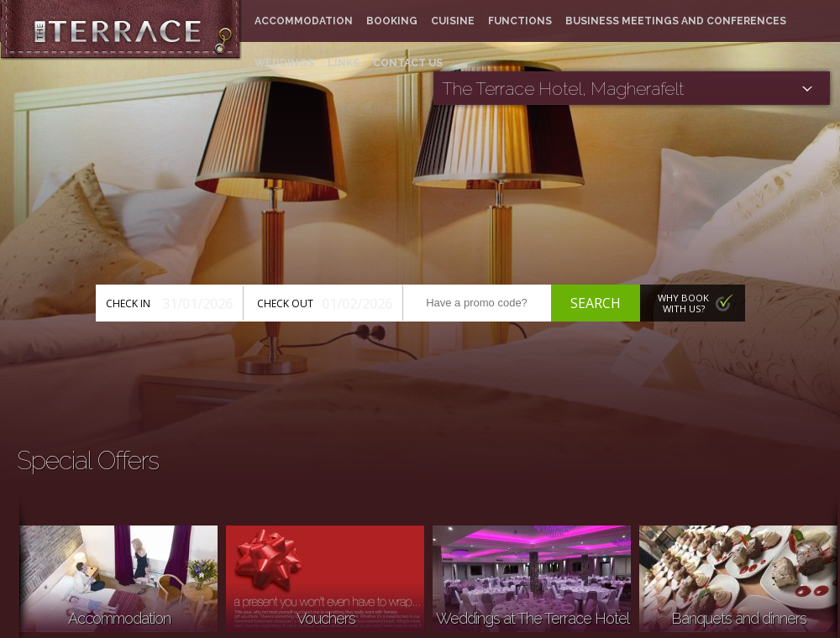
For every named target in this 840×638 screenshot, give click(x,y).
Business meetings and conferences (676, 21)
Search (596, 303)
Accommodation (304, 21)
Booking (392, 21)
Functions (520, 21)
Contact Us (408, 63)
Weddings (284, 63)
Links (344, 63)
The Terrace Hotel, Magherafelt (563, 89)
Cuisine (453, 21)
